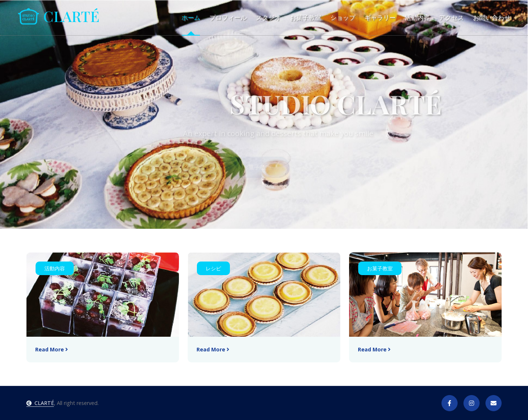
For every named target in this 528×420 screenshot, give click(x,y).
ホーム (191, 17)
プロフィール (228, 17)
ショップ (343, 17)
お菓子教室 (306, 17)
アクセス (451, 17)
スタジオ (268, 17)
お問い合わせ (492, 17)
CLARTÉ (40, 403)
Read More (52, 349)
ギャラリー (380, 17)
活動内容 (417, 17)
